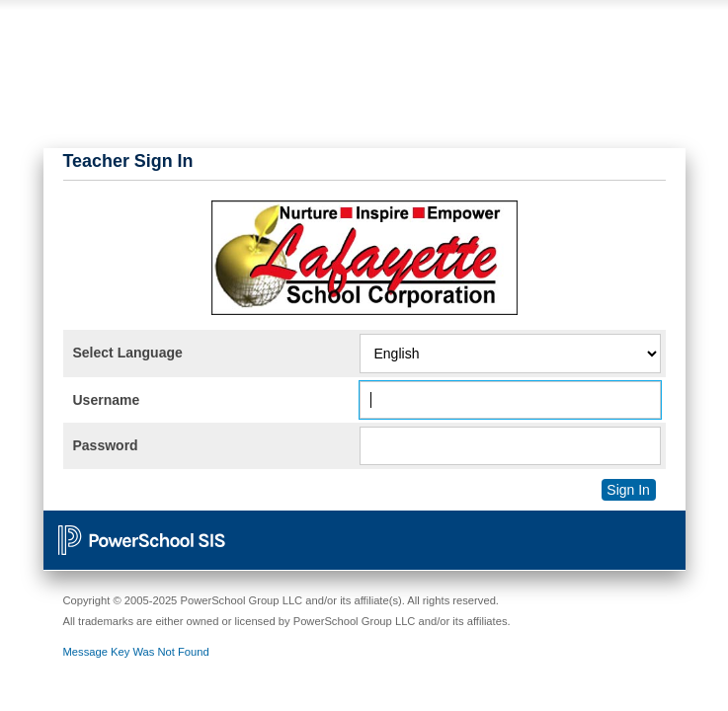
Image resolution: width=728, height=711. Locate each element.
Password (106, 445)
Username (107, 400)
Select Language (128, 353)
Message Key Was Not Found (136, 652)
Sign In (628, 490)
